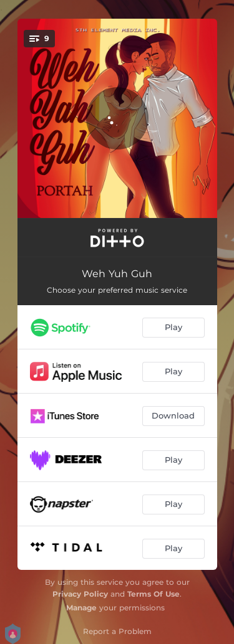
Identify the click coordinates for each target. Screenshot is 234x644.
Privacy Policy (80, 594)
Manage (81, 608)
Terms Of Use (154, 594)
